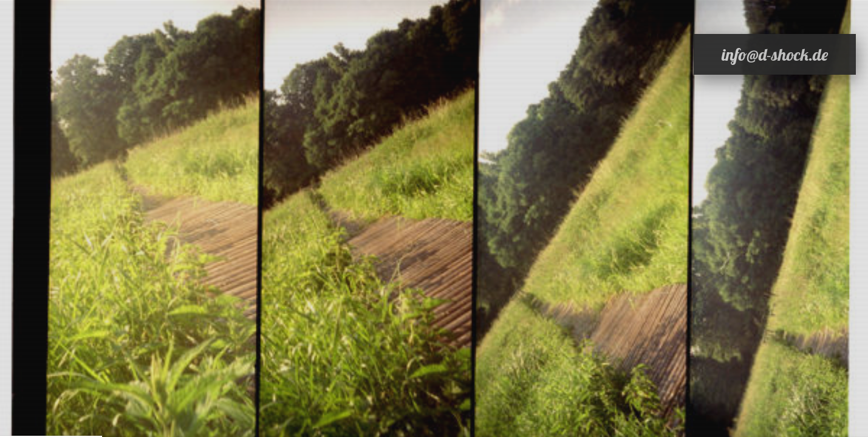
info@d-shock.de (775, 54)
